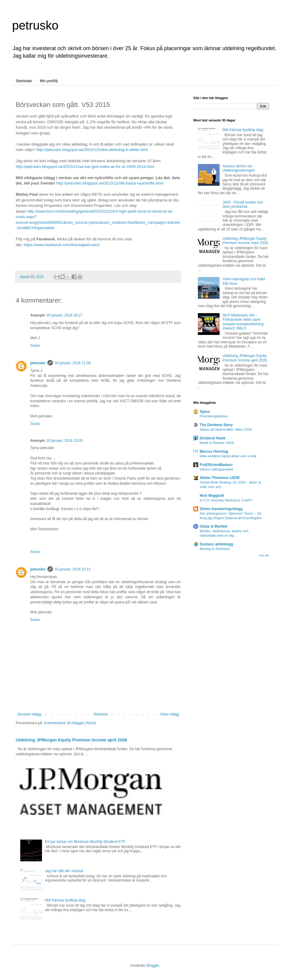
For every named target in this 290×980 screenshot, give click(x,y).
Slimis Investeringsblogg (221, 509)
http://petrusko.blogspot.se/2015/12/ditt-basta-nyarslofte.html (110, 183)
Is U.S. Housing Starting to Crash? (226, 500)
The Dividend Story (216, 425)
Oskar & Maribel (213, 526)
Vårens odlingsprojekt (216, 469)
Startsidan (24, 81)
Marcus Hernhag (214, 451)
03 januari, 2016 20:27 (64, 315)
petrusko (35, 25)
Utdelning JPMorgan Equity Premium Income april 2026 (71, 740)
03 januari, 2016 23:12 (73, 569)
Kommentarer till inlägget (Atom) (70, 723)
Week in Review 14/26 (217, 443)
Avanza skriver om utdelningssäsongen (239, 168)
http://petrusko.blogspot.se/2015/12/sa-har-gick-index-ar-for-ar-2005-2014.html (85, 167)
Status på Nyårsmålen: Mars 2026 (226, 429)
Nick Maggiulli (212, 496)
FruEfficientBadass (216, 465)
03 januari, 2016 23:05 (64, 441)
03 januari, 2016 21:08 (73, 363)
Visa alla (264, 555)
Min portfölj (49, 81)
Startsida (100, 714)
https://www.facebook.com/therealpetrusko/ (61, 245)
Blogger (153, 966)
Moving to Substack (215, 549)
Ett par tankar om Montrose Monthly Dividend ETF (85, 842)
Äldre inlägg (170, 714)
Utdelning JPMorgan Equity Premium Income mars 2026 (245, 241)
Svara (35, 345)
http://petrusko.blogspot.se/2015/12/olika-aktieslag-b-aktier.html (92, 150)
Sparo (205, 412)
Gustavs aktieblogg (216, 544)
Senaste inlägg (29, 714)
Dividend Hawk (213, 438)
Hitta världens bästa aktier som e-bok (228, 456)
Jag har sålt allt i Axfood (64, 871)
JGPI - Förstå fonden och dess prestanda (243, 204)
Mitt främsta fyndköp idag (65, 900)
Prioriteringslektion (214, 416)
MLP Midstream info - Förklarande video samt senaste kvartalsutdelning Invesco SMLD (243, 322)
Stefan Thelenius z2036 (220, 478)
